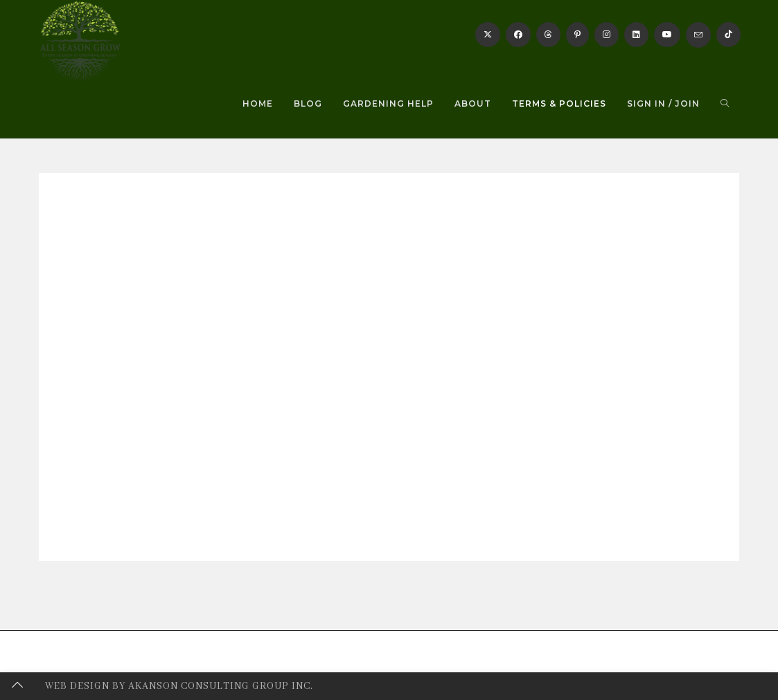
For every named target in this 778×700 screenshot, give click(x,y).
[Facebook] (518, 35)
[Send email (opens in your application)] (698, 35)
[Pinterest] (577, 35)
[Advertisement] (389, 298)
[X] (488, 35)
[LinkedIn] (636, 35)
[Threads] (548, 35)
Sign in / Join (663, 104)
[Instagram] (607, 35)
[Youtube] (667, 35)
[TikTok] (728, 35)
